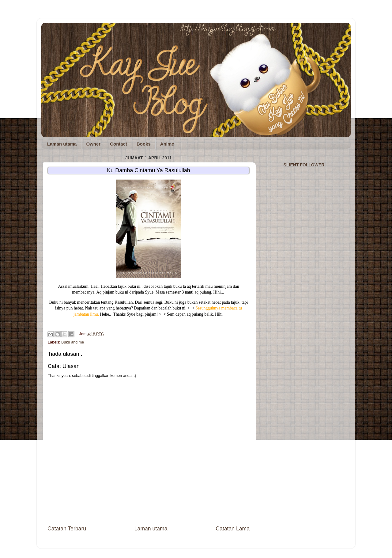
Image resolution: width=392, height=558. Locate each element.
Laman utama (62, 144)
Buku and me (73, 342)
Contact (119, 144)
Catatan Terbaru (67, 529)
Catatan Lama (233, 529)
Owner (93, 144)
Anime (167, 144)
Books (144, 144)
